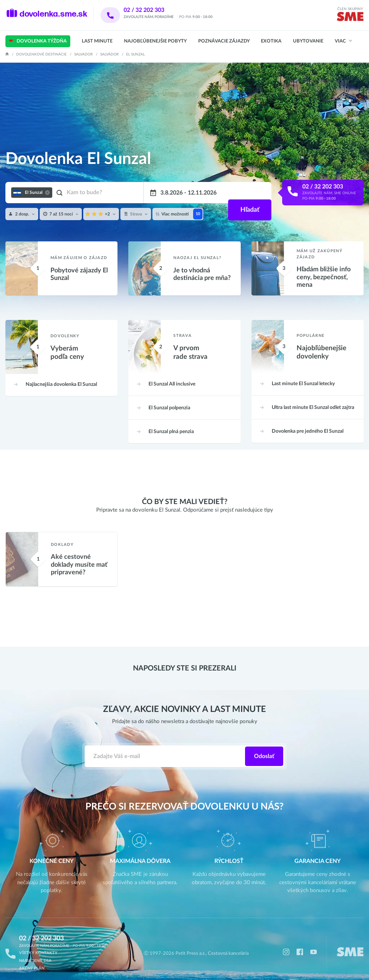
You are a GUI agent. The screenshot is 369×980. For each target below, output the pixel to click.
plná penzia (170, 422)
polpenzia (169, 399)
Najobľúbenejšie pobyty (155, 41)
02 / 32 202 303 (153, 10)
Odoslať (264, 749)
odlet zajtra (312, 399)
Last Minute (97, 41)
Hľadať (249, 193)
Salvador (83, 54)
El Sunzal (61, 377)
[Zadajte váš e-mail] (165, 749)
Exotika (271, 41)
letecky (303, 376)
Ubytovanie (308, 41)
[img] (350, 18)
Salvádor (109, 54)
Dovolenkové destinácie (41, 54)
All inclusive (171, 377)
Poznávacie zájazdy (224, 41)
